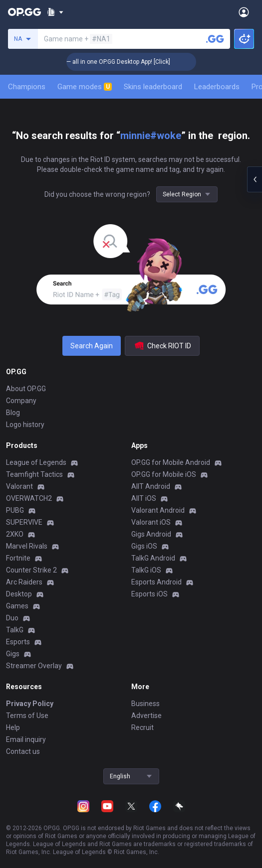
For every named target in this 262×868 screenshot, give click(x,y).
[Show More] (55, 12)
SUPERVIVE (24, 522)
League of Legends (36, 462)
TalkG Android (153, 558)
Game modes (85, 87)
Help (13, 727)
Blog (13, 413)
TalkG (15, 630)
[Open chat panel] (255, 179)
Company (21, 401)
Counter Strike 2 (31, 570)
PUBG (15, 510)
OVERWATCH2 (29, 498)
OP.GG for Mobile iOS (164, 474)
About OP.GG (26, 389)
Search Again (92, 346)
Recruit (142, 727)
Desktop (19, 594)
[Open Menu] (244, 12)
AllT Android (151, 486)
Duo (12, 618)
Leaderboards (217, 87)
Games (17, 606)
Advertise (146, 716)
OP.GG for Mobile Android (171, 462)
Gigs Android (151, 534)
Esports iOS (149, 594)
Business (145, 704)
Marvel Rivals (27, 546)
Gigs (13, 654)
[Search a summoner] (215, 39)
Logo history (25, 425)
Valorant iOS (151, 522)
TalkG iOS (146, 570)
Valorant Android (158, 510)
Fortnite (18, 558)
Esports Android (156, 582)
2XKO (15, 534)
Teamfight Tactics (34, 474)
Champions (27, 87)
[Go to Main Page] (24, 12)
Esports (18, 642)
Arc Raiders (24, 582)
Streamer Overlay (34, 666)
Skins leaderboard (153, 87)
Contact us (23, 751)
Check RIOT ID (162, 346)
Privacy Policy (30, 704)
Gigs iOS (144, 546)
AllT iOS (144, 498)
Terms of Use (27, 716)
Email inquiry (26, 739)
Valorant (19, 486)
